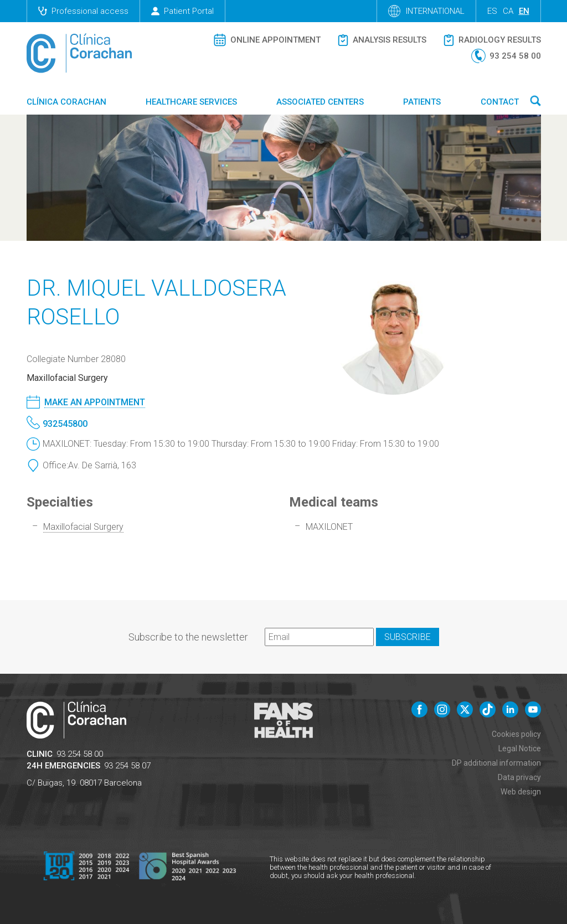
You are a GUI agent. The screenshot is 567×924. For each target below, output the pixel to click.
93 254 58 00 (80, 754)
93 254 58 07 (127, 766)
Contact (500, 102)
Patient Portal (182, 11)
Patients (422, 102)
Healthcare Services (191, 102)
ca (508, 11)
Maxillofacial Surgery (83, 527)
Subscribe (408, 637)
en (524, 11)
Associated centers (320, 102)
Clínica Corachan (66, 102)
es (492, 11)
